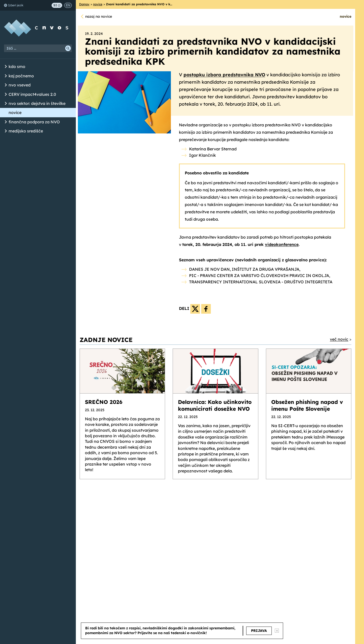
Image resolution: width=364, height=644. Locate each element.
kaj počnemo (21, 76)
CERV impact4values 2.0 (32, 94)
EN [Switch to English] (68, 5)
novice (15, 112)
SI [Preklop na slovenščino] (57, 5)
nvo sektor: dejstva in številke (37, 103)
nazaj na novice (99, 16)
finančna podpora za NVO (34, 122)
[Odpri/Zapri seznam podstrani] (6, 67)
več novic (339, 339)
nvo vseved (20, 85)
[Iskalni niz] (38, 48)
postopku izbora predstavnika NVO (224, 75)
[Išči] (68, 48)
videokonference (282, 244)
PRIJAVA (259, 631)
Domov (84, 4)
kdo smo (17, 66)
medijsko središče (26, 131)
